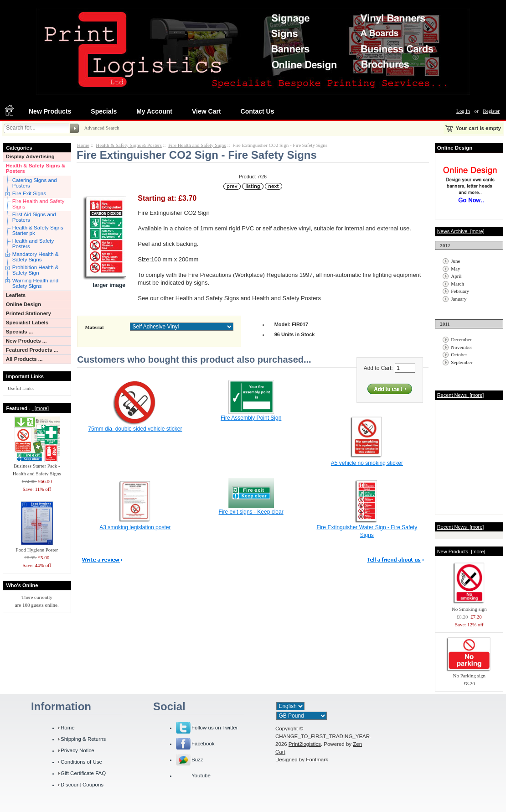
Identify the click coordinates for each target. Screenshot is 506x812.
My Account (154, 111)
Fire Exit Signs (29, 193)
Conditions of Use (81, 762)
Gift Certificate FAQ (83, 773)
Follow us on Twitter (215, 728)
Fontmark (317, 760)
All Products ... (24, 359)
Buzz (197, 760)
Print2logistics (305, 744)
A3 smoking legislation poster (135, 527)
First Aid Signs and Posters (34, 217)
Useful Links (21, 388)
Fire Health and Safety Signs (39, 204)
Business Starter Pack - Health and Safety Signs (37, 467)
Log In (463, 111)
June (455, 261)
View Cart (207, 111)
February (460, 291)
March (457, 284)
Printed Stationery (28, 313)
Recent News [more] (461, 395)
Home (83, 145)
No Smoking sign (469, 606)
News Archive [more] (461, 231)
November (461, 347)
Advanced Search (101, 128)
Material (94, 327)
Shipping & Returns (83, 739)
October (459, 354)
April (456, 276)
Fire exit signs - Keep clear (251, 512)
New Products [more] (461, 552)
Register (491, 111)
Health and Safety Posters (33, 244)
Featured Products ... (32, 350)
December (461, 339)
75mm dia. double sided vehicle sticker (135, 429)
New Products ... (26, 341)
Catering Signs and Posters (35, 183)
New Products (50, 111)
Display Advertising (30, 156)
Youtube (201, 776)
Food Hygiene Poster (37, 547)
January (459, 299)
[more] (40, 408)
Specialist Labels (27, 323)
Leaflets (16, 295)
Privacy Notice (77, 750)
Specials (104, 111)
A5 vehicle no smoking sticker (367, 463)
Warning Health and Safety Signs (35, 283)
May (455, 269)
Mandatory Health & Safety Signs (36, 257)
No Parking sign (469, 673)
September (462, 362)
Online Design (23, 304)
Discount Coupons (82, 785)
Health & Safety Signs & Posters (36, 168)
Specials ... (20, 332)
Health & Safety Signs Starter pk (38, 230)
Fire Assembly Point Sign (251, 418)
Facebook (203, 744)
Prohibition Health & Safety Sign (36, 270)
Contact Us (258, 111)
